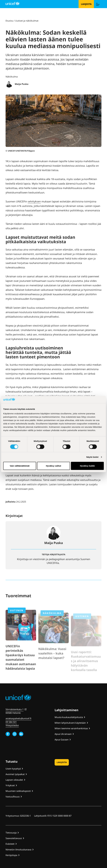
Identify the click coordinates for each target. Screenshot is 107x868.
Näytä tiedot (92, 457)
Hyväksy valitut (53, 466)
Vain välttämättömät (20, 466)
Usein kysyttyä (13, 769)
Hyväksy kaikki (87, 466)
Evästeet (10, 844)
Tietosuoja (11, 833)
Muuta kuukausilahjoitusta (69, 717)
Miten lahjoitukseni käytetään (70, 723)
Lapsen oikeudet (14, 780)
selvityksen (34, 201)
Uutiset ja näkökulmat (27, 21)
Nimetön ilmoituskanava (18, 850)
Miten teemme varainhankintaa (71, 728)
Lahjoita (86, 4)
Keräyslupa (11, 855)
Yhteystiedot (12, 725)
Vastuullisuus (13, 797)
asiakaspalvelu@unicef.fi (18, 718)
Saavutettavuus (14, 838)
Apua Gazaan (62, 740)
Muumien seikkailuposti (18, 791)
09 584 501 (11, 722)
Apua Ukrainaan (63, 734)
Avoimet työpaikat (15, 774)
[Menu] (98, 4)
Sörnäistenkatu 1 (15, 709)
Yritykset (10, 785)
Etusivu (9, 21)
